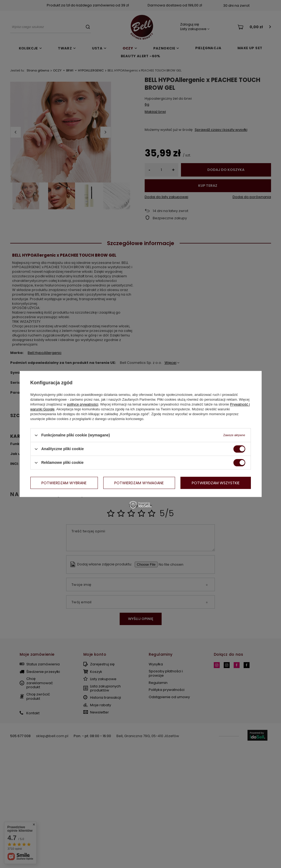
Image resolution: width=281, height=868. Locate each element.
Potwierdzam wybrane (64, 483)
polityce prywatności (83, 404)
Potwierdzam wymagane (139, 483)
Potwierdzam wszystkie (216, 483)
